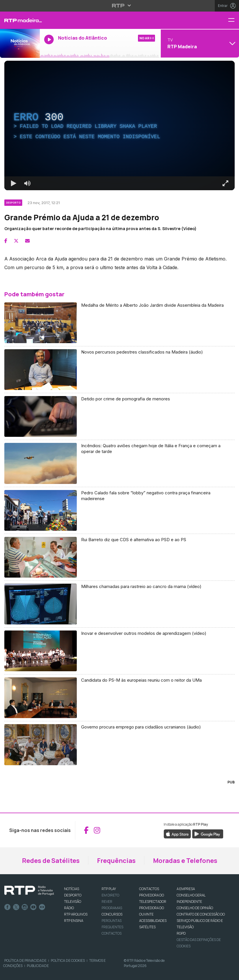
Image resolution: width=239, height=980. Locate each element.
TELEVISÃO (73, 902)
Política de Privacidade (25, 960)
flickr (42, 907)
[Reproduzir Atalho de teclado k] (14, 183)
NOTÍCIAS (72, 889)
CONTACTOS (149, 889)
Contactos (112, 933)
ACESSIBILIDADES (153, 921)
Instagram (25, 907)
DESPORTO (73, 895)
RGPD (181, 933)
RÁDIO (69, 908)
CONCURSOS (112, 914)
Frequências (116, 861)
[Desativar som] (27, 183)
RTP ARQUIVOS (76, 914)
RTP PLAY (109, 889)
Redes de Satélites (51, 861)
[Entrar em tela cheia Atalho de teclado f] (225, 183)
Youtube (33, 907)
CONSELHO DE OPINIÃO (195, 908)
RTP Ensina (74, 921)
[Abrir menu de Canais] (199, 43)
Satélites (147, 927)
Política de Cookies (68, 960)
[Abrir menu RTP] (120, 5)
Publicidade (38, 966)
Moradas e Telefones (185, 861)
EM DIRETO (110, 895)
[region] (119, 125)
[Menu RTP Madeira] (234, 20)
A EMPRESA (186, 889)
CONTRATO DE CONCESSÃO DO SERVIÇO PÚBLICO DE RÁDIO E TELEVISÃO (201, 921)
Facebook (8, 907)
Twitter (16, 907)
